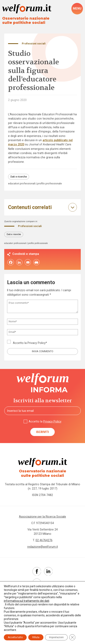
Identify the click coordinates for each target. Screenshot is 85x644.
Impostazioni (56, 637)
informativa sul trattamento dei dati (27, 601)
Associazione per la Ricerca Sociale (42, 517)
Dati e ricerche (19, 177)
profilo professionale (49, 184)
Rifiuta (36, 637)
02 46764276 (44, 540)
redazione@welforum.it (43, 547)
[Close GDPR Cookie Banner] (72, 637)
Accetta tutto (15, 637)
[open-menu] (77, 9)
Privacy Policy (37, 343)
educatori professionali (22, 184)
